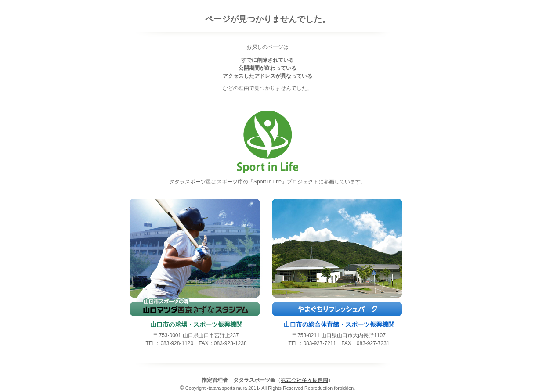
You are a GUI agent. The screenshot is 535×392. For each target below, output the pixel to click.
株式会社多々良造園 (304, 380)
